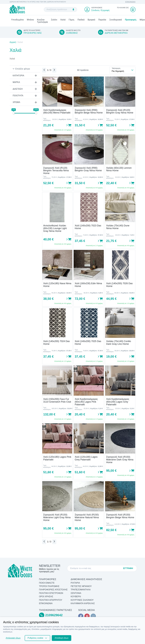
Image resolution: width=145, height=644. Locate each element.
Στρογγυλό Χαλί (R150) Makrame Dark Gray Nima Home (120, 461)
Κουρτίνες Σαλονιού (82, 600)
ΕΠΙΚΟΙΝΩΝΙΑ (130, 2)
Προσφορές (131, 21)
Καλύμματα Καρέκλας (83, 603)
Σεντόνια (76, 593)
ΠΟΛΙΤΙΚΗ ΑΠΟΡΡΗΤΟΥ (51, 600)
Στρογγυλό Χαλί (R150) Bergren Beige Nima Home (120, 517)
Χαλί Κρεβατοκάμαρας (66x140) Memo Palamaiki (57, 113)
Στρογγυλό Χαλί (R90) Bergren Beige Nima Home (89, 113)
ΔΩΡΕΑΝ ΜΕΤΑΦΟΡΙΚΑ (116, 34)
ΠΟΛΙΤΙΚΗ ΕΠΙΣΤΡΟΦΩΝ (51, 593)
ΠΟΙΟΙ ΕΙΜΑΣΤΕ (47, 583)
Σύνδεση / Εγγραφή (100, 11)
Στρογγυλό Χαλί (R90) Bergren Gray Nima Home (88, 170)
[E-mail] (96, 568)
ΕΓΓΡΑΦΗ (128, 568)
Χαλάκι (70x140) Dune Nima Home (118, 228)
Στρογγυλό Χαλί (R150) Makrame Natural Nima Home (87, 519)
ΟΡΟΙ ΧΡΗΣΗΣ (46, 597)
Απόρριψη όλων (13, 638)
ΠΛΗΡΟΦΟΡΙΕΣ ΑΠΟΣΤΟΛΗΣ (53, 590)
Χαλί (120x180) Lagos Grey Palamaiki (86, 460)
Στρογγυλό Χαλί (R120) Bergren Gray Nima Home (120, 113)
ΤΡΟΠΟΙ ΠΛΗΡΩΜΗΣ (49, 586)
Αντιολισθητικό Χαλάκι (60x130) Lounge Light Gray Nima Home (55, 230)
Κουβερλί (76, 597)
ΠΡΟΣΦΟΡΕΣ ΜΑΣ (33, 34)
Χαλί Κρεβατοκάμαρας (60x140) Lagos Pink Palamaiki (86, 403)
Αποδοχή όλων (62, 638)
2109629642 (72, 34)
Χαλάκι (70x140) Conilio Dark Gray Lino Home (119, 344)
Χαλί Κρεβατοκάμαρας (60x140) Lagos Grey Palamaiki (118, 403)
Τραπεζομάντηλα (81, 590)
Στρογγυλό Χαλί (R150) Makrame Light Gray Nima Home (57, 519)
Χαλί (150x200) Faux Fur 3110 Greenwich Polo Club (57, 402)
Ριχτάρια (75, 583)
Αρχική (13, 43)
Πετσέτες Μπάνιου (81, 586)
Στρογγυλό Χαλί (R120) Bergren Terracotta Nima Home (56, 172)
